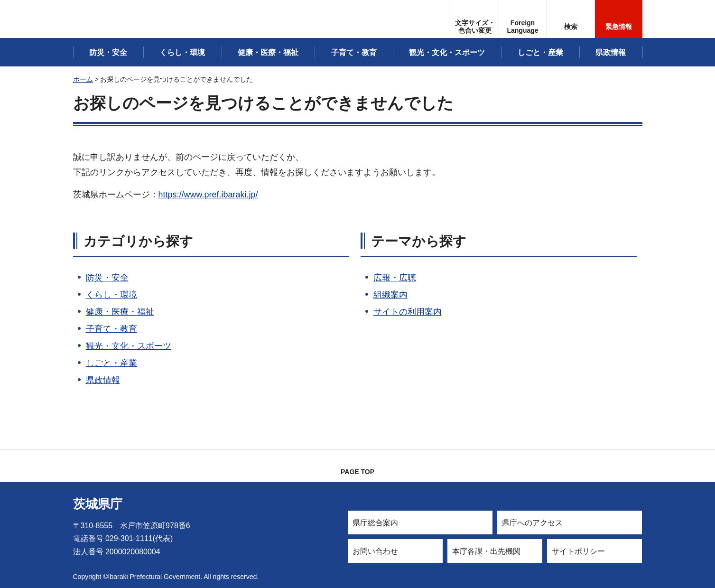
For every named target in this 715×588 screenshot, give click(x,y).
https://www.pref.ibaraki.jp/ (208, 195)
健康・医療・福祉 (120, 312)
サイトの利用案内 (408, 312)
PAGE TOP (357, 472)
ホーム (83, 79)
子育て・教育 (111, 329)
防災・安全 (107, 278)
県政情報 (103, 380)
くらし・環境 (111, 295)
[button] (523, 19)
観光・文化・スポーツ (129, 346)
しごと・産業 (111, 363)
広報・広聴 (395, 278)
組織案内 (390, 295)
